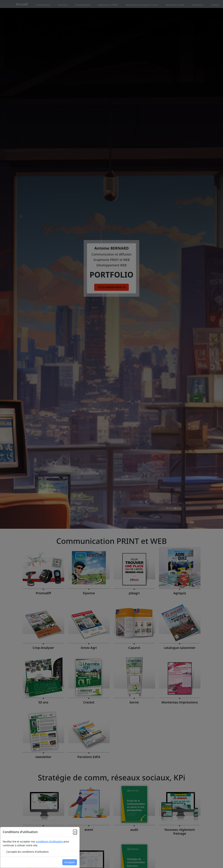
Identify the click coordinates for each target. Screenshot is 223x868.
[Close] (75, 832)
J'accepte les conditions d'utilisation (28, 852)
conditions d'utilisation (49, 842)
